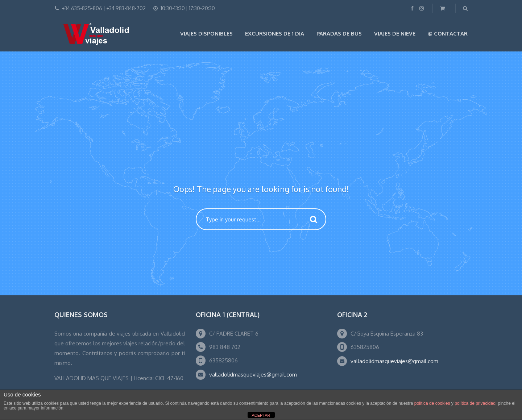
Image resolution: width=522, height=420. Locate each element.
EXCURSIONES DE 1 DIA (275, 34)
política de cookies (432, 403)
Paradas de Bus (339, 34)
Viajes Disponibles (206, 34)
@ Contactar (448, 34)
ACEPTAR (261, 415)
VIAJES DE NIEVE (395, 34)
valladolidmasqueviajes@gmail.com (253, 375)
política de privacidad (475, 403)
